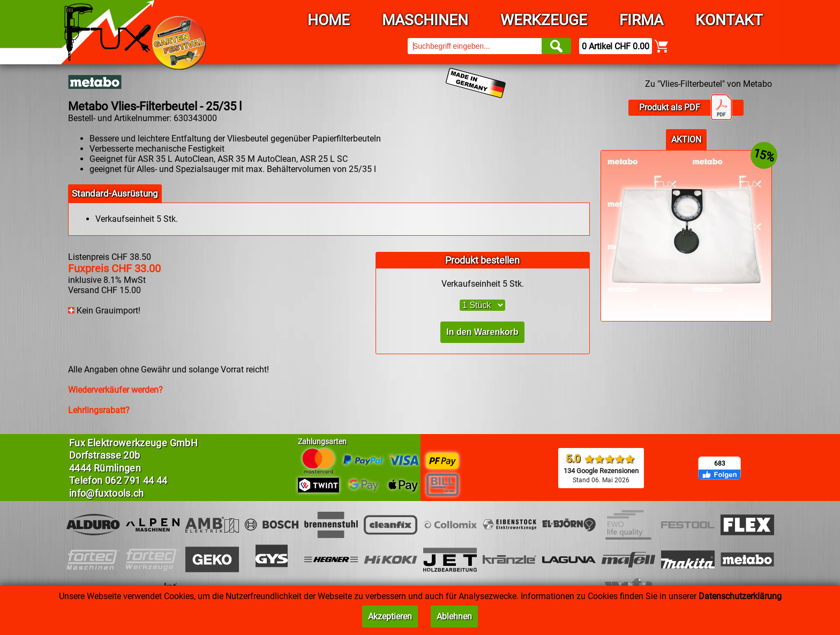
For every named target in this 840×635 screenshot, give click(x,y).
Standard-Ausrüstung (115, 193)
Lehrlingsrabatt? (99, 410)
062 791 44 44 (136, 480)
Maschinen (425, 20)
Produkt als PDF (686, 108)
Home (329, 20)
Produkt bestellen (482, 260)
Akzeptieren (390, 617)
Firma (641, 20)
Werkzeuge (544, 20)
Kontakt (729, 20)
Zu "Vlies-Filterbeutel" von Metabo (708, 84)
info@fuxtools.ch (107, 493)
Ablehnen (454, 617)
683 (720, 464)
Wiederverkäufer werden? (115, 390)
